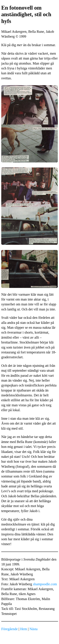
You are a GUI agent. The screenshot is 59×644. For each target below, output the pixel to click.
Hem (24, 629)
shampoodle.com (45, 584)
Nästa (33, 629)
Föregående (9, 629)
